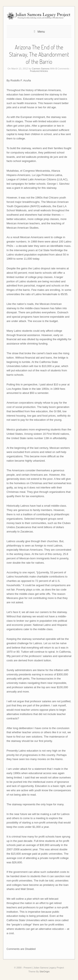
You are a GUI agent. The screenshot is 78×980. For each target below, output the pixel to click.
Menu (41, 32)
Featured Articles (39, 71)
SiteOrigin (45, 972)
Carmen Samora (41, 69)
